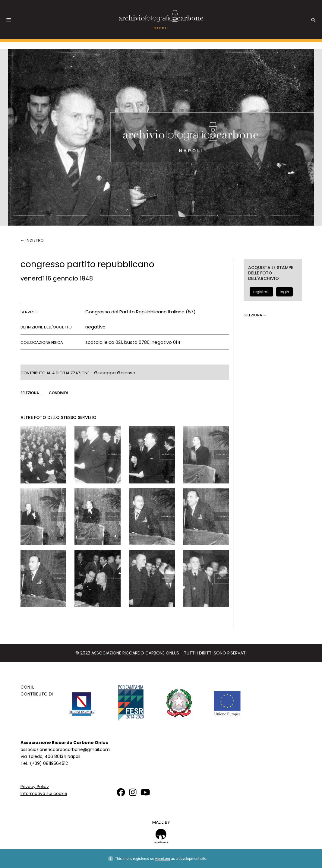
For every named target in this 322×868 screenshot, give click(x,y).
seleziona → (32, 393)
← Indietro (32, 240)
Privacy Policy (35, 787)
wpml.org (163, 859)
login (284, 292)
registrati (261, 292)
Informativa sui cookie (44, 794)
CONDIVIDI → (61, 393)
